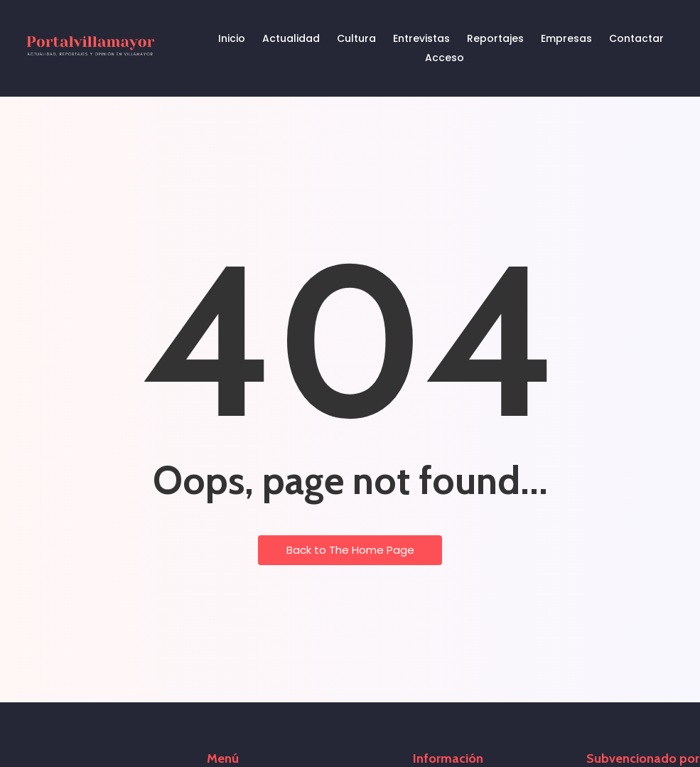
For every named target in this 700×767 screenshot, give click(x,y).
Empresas (566, 38)
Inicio (232, 38)
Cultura (356, 38)
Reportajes (495, 38)
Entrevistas (421, 38)
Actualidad (291, 38)
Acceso (445, 58)
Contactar (636, 38)
